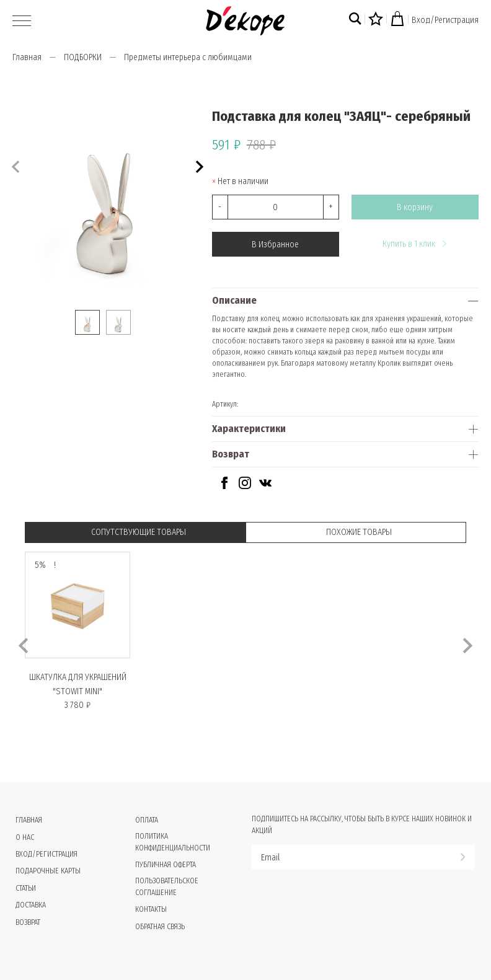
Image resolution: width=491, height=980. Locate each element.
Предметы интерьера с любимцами (188, 57)
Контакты (151, 909)
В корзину (415, 207)
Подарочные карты (48, 871)
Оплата (147, 820)
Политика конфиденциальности (173, 842)
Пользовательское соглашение (167, 887)
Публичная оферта (166, 865)
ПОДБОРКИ (83, 57)
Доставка (31, 905)
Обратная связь (160, 927)
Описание (234, 300)
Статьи (26, 888)
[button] (198, 165)
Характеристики (249, 429)
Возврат (231, 454)
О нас (25, 837)
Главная (27, 57)
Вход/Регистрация (445, 20)
